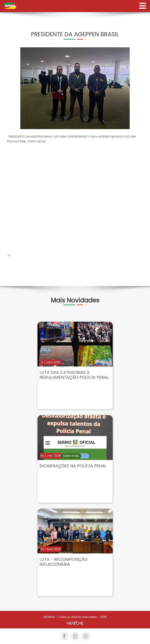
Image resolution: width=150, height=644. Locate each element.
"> (40, 256)
